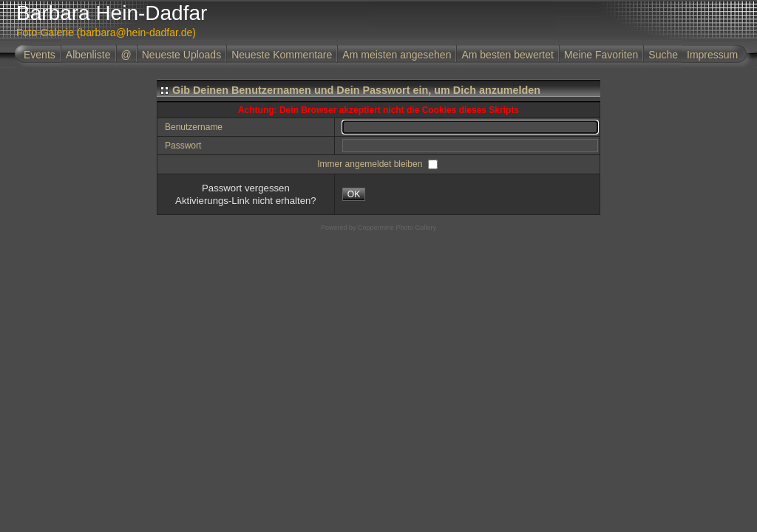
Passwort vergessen (246, 188)
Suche (663, 55)
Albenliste (88, 55)
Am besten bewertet (508, 55)
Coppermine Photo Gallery (397, 228)
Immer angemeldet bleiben (371, 164)
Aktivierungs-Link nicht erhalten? (246, 201)
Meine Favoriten (601, 55)
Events (40, 55)
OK (354, 194)
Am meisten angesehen (397, 55)
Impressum (712, 55)
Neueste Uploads (181, 55)
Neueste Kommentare (282, 55)
